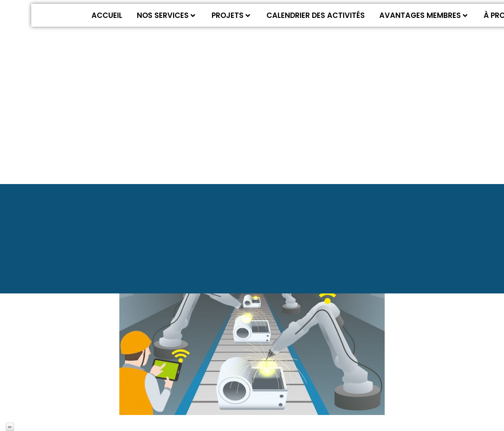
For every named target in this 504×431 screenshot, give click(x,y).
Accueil (107, 15)
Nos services (166, 15)
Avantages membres (423, 15)
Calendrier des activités (316, 15)
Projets (231, 15)
